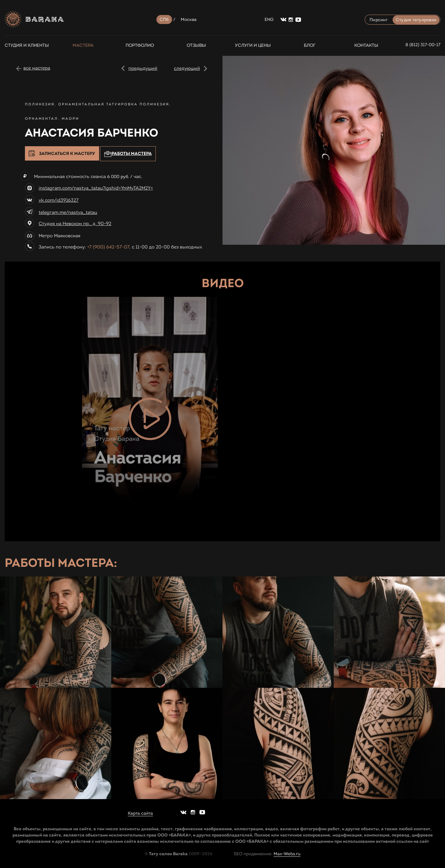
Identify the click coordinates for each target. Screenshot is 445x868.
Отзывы (196, 45)
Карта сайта (140, 813)
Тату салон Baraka (168, 854)
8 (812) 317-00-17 (423, 45)
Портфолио (140, 45)
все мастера (37, 68)
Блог (310, 45)
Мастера (83, 45)
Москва (189, 19)
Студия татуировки (416, 20)
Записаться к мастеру (67, 153)
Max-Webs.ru (287, 854)
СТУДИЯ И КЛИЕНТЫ (26, 45)
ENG (269, 19)
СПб (164, 19)
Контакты (366, 45)
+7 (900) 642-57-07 (108, 247)
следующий (187, 68)
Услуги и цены (253, 45)
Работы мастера (128, 154)
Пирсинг (379, 20)
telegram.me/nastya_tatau (68, 212)
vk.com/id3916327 (59, 200)
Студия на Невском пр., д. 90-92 (75, 224)
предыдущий (143, 68)
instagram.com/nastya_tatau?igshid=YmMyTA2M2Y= (96, 188)
